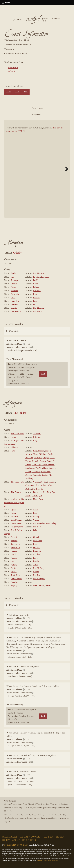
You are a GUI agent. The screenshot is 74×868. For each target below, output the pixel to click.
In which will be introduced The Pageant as (14, 503)
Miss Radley (43, 475)
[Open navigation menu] (3, 3)
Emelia (14, 308)
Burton (36, 294)
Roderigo (15, 280)
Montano (15, 291)
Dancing (14, 582)
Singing (14, 586)
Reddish (37, 277)
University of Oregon (17, 845)
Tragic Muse (16, 575)
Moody (41, 451)
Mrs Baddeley (38, 489)
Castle (50, 454)
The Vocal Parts (17, 434)
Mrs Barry (37, 575)
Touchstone (16, 544)
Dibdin (28, 472)
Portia (13, 568)
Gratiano (14, 305)
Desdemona (16, 312)
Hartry (28, 461)
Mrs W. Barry (39, 568)
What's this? (14, 331)
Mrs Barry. (38, 312)
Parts (13, 451)
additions (15, 448)
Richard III (15, 548)
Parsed (59, 115)
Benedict (14, 537)
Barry (35, 284)
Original (29, 115)
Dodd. (36, 280)
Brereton (37, 551)
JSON (8, 92)
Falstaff (14, 558)
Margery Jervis (17, 527)
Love (35, 558)
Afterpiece (13, 72)
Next (66, 169)
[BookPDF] (37, 169)
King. (35, 441)
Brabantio (15, 294)
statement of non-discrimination (47, 860)
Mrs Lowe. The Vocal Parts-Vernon (40, 468)
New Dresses (39, 586)
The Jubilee (20, 413)
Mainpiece (13, 68)
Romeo (14, 551)
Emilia (13, 274)
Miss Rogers (37, 496)
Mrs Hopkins (39, 308)
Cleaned (44, 115)
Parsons (48, 451)
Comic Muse (16, 579)
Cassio (13, 287)
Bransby (37, 298)
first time (45, 277)
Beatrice (14, 541)
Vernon (36, 482)
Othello (17, 253)
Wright (46, 458)
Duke (13, 298)
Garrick (36, 537)
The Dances (16, 492)
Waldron (43, 454)
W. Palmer (38, 458)
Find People (29, 840)
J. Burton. (37, 437)
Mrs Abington (39, 579)
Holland (37, 548)
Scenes (48, 586)
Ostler (13, 437)
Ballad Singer (16, 520)
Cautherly (37, 555)
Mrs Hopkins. (39, 274)
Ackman (29, 454)
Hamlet (14, 555)
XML (17, 92)
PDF (14, 115)
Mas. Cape (37, 465)
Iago (12, 277)
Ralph (13, 513)
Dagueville (38, 492)
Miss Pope (38, 541)
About (16, 840)
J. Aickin (37, 291)
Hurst (36, 305)
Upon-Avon (38, 499)
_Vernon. (37, 434)
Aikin (36, 565)
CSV (26, 92)
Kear (35, 475)
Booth (50, 461)
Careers (49, 837)
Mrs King (47, 492)
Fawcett (29, 475)
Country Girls (17, 524)
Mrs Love (37, 527)
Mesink (35, 461)
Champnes (46, 472)
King (35, 451)
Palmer (36, 287)
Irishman (15, 517)
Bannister (36, 472)
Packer (36, 301)
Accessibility (10, 837)
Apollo (14, 572)
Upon (13, 510)
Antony (14, 565)
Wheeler (29, 458)
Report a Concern (31, 837)
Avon (35, 510)
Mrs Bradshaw (48, 465)
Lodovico (15, 301)
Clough (43, 461)
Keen (52, 458)
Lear (13, 561)
